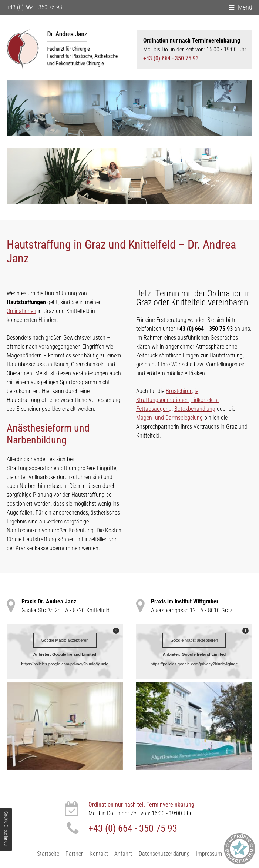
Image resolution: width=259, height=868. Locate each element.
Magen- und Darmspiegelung (169, 416)
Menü (245, 7)
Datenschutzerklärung (164, 853)
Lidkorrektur (205, 398)
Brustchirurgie (182, 390)
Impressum (209, 853)
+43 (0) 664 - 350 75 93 (34, 7)
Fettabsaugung (154, 407)
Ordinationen (21, 310)
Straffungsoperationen (162, 398)
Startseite (48, 853)
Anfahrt (123, 853)
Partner (74, 853)
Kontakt (99, 853)
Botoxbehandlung (195, 407)
